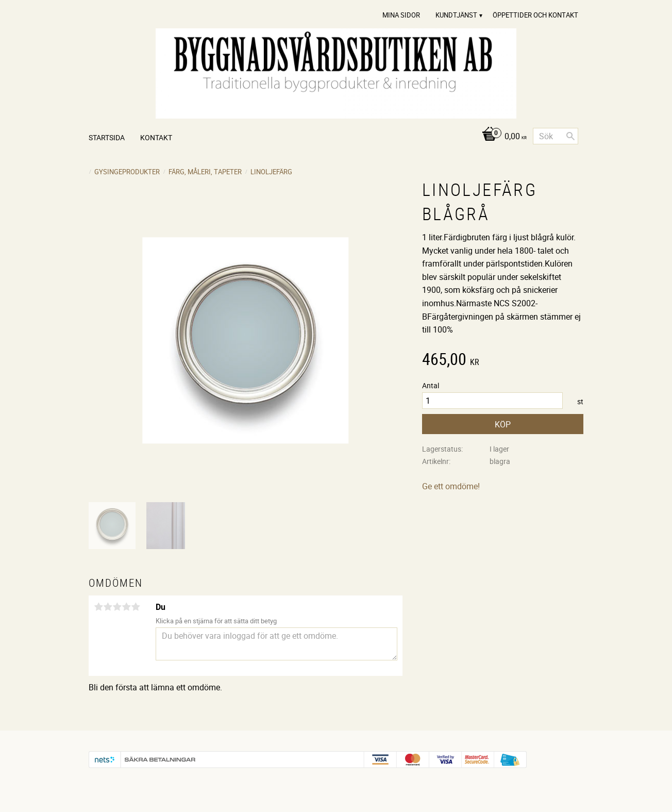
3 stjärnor (117, 607)
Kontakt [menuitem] (156, 137)
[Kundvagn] (502, 137)
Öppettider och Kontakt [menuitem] (535, 15)
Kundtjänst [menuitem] (456, 15)
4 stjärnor (126, 607)
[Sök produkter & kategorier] (556, 136)
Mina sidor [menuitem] (401, 15)
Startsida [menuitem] (107, 137)
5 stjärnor (136, 607)
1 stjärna (98, 607)
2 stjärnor (108, 607)
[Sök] (570, 136)
